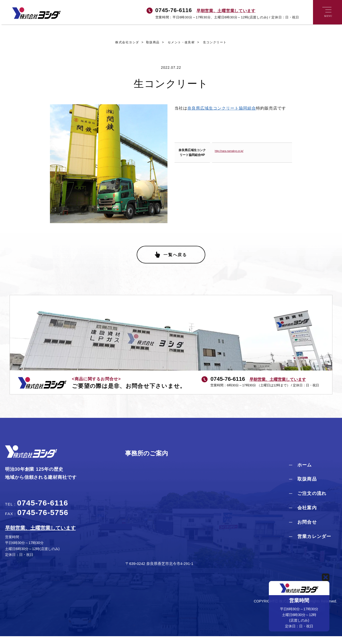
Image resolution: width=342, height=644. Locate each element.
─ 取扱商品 (303, 487)
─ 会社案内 (303, 516)
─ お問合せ (303, 530)
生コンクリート (211, 43)
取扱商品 (149, 43)
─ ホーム (301, 472)
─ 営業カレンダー (310, 544)
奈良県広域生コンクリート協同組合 (222, 109)
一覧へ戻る (175, 262)
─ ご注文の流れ (308, 501)
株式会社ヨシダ (126, 43)
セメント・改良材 (177, 43)
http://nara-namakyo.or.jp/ (229, 151)
